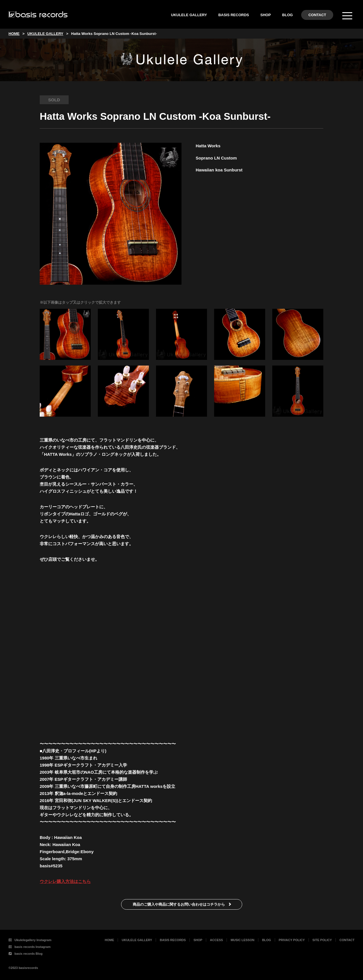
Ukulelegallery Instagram (30, 940)
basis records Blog (26, 954)
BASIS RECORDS (234, 15)
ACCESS (216, 940)
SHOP (266, 15)
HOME (109, 940)
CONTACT (317, 15)
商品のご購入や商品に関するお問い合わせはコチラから (179, 904)
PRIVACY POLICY (292, 940)
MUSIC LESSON (242, 940)
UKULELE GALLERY (189, 15)
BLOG (288, 15)
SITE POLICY (322, 940)
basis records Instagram (29, 947)
